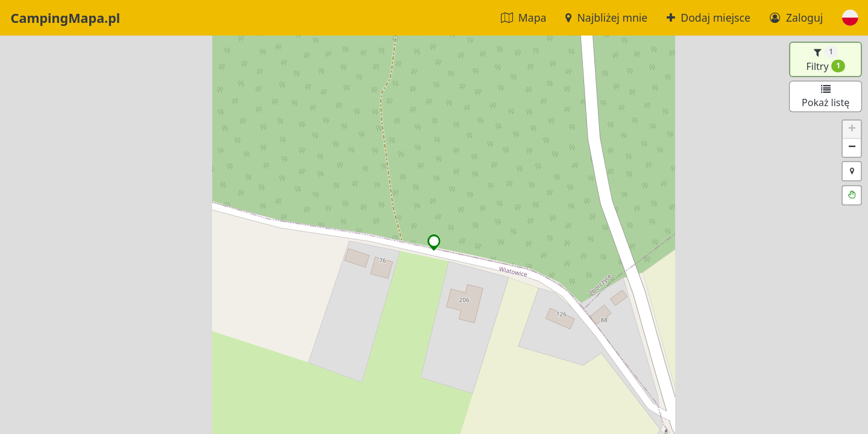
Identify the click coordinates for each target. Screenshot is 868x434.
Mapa (524, 17)
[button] (850, 18)
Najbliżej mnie (606, 17)
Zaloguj (796, 17)
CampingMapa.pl (66, 18)
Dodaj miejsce (709, 17)
